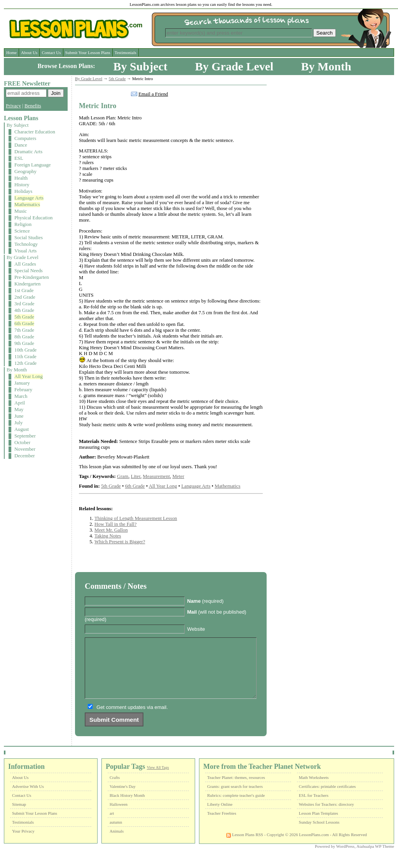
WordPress (345, 858)
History (22, 185)
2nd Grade (25, 297)
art (112, 825)
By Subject (141, 66)
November (25, 449)
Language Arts (29, 198)
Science (22, 231)
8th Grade (24, 337)
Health (21, 178)
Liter (136, 476)
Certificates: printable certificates (327, 798)
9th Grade (24, 343)
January (22, 383)
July (18, 423)
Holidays (23, 191)
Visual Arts (25, 251)
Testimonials (126, 52)
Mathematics (27, 205)
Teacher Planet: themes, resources (236, 789)
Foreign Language (32, 165)
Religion (23, 224)
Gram (123, 476)
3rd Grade (24, 304)
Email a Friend (153, 94)
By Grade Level (234, 66)
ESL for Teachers (314, 807)
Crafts (115, 789)
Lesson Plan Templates (319, 825)
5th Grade (24, 317)
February (23, 390)
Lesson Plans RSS (245, 846)
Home (11, 52)
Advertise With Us (28, 798)
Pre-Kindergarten (32, 277)
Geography (25, 171)
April (20, 403)
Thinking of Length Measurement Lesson (136, 518)
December (25, 456)
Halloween (119, 816)
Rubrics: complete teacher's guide (236, 807)
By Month (326, 66)
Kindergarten (27, 284)
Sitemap (19, 816)
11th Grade (25, 357)
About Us (29, 52)
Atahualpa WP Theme (375, 858)
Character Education (35, 132)
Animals (117, 843)
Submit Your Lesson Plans (88, 52)
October (22, 443)
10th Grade (25, 350)
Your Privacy (23, 843)
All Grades (25, 264)
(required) (205, 601)
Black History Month (127, 807)
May (19, 409)
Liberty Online (220, 816)
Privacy (13, 106)
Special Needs (29, 271)
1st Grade (24, 290)
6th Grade (24, 324)
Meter (178, 476)
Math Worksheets (314, 789)
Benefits (33, 106)
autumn (116, 834)
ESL (19, 158)
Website (196, 629)
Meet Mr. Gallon (111, 530)
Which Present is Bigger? (120, 542)
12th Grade (25, 363)
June (19, 416)
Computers (25, 138)
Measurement (156, 476)
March (21, 396)
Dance (21, 145)
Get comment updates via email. (132, 719)
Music (21, 211)
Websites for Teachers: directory (326, 816)
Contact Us (51, 52)
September (25, 436)
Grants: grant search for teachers (235, 798)
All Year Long (29, 376)
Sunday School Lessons (319, 834)
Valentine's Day (123, 798)
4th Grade (24, 310)
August (22, 429)
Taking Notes (108, 536)
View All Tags (158, 779)
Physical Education (33, 218)
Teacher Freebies (222, 825)
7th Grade (24, 330)
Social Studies (29, 238)
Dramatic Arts (28, 152)
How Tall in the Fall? (115, 524)
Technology (26, 244)
